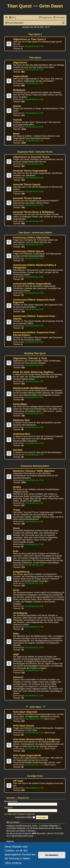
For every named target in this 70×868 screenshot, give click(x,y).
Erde (16, 551)
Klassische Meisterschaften (35, 466)
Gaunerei (18, 677)
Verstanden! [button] (52, 855)
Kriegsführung (21, 572)
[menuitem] (12, 18)
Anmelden (11, 798)
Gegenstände (21, 76)
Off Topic (18, 781)
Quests (17, 106)
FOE (41, 46)
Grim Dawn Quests (24, 726)
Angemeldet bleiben (25, 817)
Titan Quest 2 (35, 34)
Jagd (16, 654)
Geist (16, 590)
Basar (16, 134)
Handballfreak (32, 46)
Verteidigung (20, 613)
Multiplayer (19, 90)
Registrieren (23, 798)
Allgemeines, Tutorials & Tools (30, 358)
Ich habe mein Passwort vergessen (20, 814)
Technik (18, 120)
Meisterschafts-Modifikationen (30, 388)
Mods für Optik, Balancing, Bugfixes (33, 372)
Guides (17, 487)
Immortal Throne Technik (27, 198)
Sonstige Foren (35, 776)
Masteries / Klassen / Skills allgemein (34, 471)
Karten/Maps (20, 404)
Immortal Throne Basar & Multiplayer (34, 212)
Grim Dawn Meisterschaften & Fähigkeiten (37, 739)
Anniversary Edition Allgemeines (32, 238)
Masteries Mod (21, 420)
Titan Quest (35, 58)
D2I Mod (18, 450)
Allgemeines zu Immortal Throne (31, 157)
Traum (17, 510)
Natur (16, 634)
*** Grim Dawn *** (35, 707)
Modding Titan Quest (35, 353)
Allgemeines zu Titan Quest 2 (29, 39)
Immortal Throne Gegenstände (30, 171)
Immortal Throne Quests (27, 184)
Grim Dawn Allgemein (25, 712)
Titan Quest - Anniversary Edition (35, 233)
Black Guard (50, 719)
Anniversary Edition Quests (29, 251)
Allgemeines (20, 63)
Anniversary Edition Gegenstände (32, 284)
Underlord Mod (22, 434)
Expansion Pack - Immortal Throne (35, 152)
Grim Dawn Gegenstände (27, 755)
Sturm (17, 528)
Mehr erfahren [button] (13, 863)
